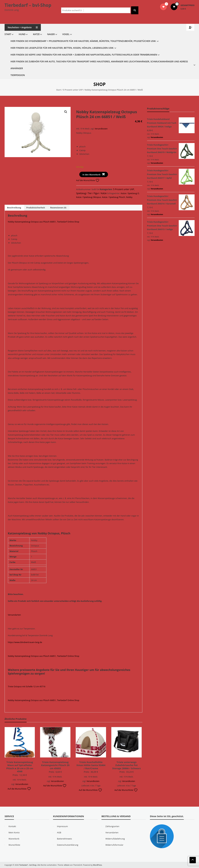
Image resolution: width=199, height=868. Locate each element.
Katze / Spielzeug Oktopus (89, 197)
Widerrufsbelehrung (115, 839)
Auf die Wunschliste (88, 180)
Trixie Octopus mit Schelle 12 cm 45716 (27, 686)
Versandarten (14, 615)
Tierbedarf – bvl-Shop (28, 5)
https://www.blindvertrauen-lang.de (25, 642)
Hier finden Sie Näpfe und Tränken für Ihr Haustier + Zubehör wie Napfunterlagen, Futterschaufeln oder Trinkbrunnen (84, 55)
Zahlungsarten (112, 826)
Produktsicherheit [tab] (36, 208)
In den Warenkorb (91, 175)
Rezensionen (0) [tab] (58, 208)
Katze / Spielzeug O (130, 193)
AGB (59, 832)
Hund (22, 34)
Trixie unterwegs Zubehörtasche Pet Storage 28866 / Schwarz (126, 765)
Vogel (66, 34)
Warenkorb (14, 839)
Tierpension (18, 75)
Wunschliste (14, 845)
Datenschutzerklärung (68, 845)
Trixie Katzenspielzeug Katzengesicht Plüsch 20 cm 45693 (55, 765)
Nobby (129, 197)
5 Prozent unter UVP (73, 90)
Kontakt (12, 826)
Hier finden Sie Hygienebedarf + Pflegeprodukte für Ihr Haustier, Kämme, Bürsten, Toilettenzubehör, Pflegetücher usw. (83, 41)
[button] (66, 112)
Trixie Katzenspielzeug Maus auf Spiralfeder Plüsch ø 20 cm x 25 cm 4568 (20, 767)
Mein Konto (14, 832)
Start (8, 34)
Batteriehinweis (64, 839)
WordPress (98, 865)
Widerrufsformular (114, 845)
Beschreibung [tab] (14, 208)
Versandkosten (101, 129)
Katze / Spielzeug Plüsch (114, 197)
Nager (51, 34)
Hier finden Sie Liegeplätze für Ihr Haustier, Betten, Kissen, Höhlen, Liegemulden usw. (62, 48)
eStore (67, 865)
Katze (36, 34)
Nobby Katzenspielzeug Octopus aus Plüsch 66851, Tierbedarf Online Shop (44, 222)
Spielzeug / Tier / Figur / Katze (91, 193)
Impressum (62, 826)
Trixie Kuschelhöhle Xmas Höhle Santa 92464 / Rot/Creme (91, 765)
